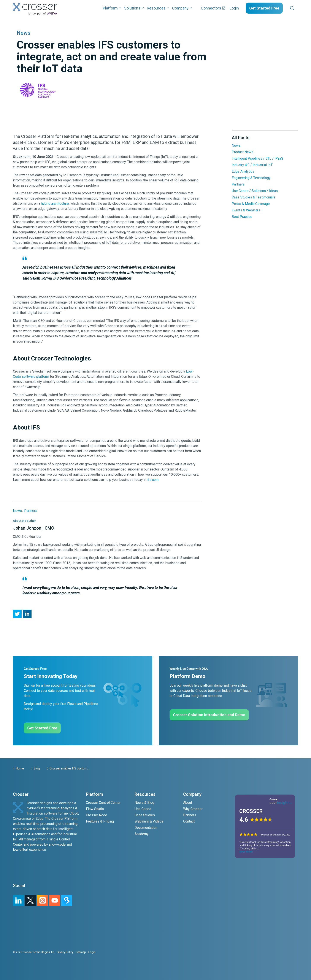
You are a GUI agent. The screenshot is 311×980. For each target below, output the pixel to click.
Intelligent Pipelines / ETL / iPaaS (258, 158)
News (17, 511)
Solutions (132, 8)
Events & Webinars (246, 210)
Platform (110, 8)
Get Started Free (264, 8)
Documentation (146, 828)
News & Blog (144, 803)
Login (234, 8)
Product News (243, 152)
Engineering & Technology (251, 178)
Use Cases (143, 809)
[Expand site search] (292, 8)
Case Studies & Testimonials (254, 197)
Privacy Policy (65, 952)
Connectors (213, 8)
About (188, 803)
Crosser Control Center (103, 803)
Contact (189, 821)
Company (180, 8)
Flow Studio (95, 809)
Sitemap (81, 952)
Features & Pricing (100, 821)
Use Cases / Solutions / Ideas (255, 191)
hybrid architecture (55, 204)
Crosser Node (97, 815)
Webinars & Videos (149, 821)
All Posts (241, 138)
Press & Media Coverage (251, 204)
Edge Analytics (243, 171)
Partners (31, 511)
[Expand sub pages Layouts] (299, 8)
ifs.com (153, 480)
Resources (156, 8)
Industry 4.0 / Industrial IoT (252, 165)
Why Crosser (193, 809)
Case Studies (145, 815)
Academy (142, 834)
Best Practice (242, 217)
